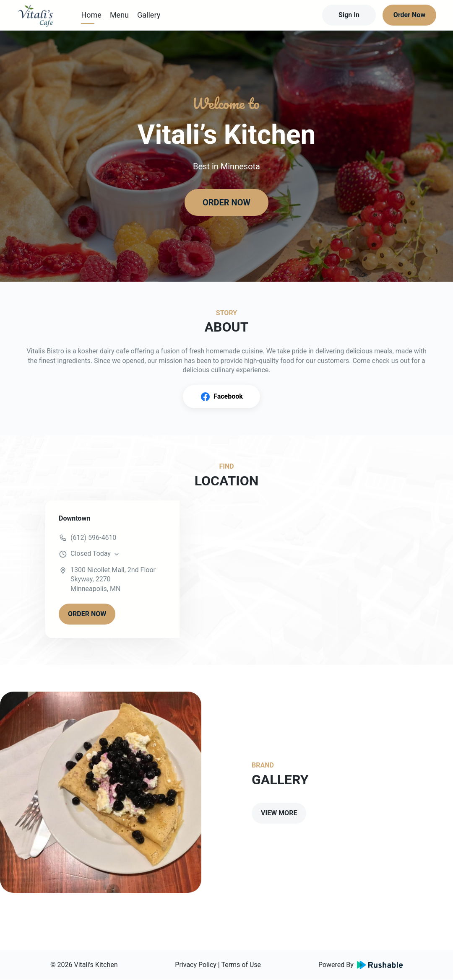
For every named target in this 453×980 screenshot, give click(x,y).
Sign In (349, 15)
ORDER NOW (226, 202)
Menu (119, 15)
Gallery (149, 15)
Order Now (409, 15)
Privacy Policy (196, 965)
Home (91, 15)
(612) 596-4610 (93, 538)
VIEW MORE (279, 813)
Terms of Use (241, 965)
